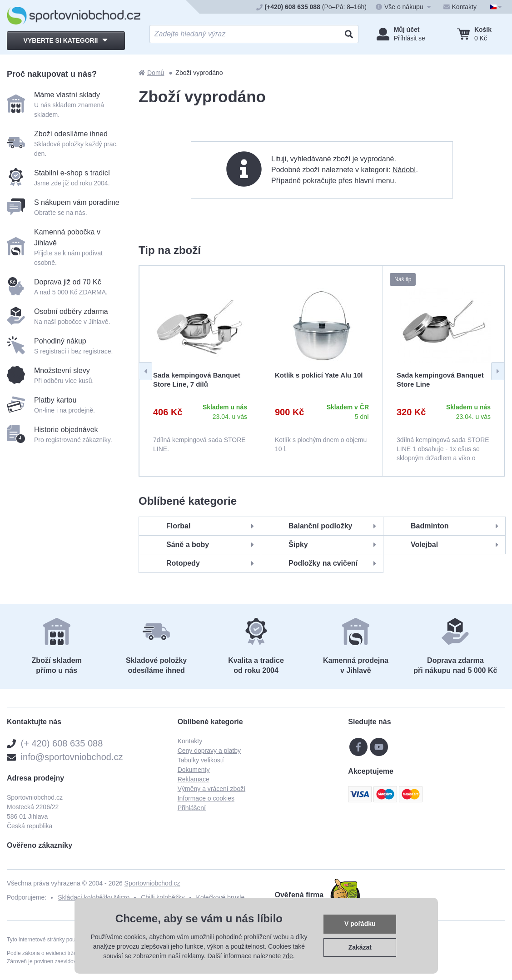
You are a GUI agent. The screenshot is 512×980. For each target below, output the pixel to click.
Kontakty (190, 741)
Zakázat (360, 947)
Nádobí (404, 170)
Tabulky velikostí (201, 760)
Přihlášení (192, 808)
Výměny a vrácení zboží (211, 789)
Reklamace (194, 779)
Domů (151, 73)
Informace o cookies (206, 798)
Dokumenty (194, 770)
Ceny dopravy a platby (209, 751)
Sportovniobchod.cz (152, 883)
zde (288, 956)
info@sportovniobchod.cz (72, 757)
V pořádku (360, 924)
